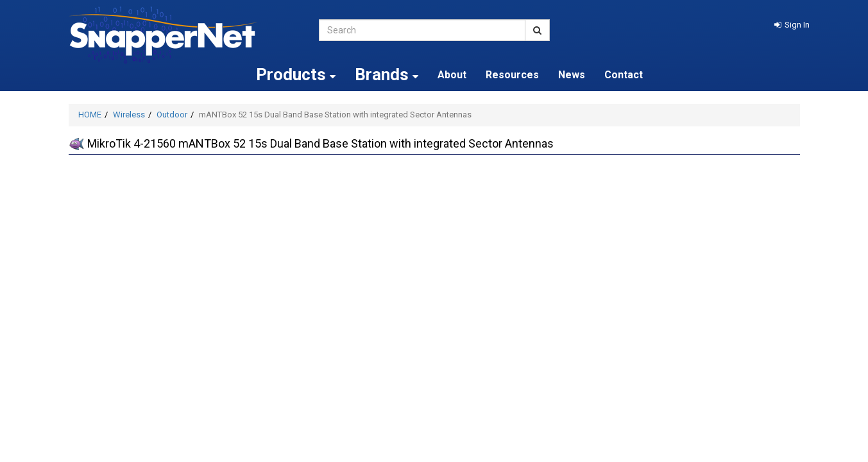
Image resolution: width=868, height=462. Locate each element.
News (572, 75)
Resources (512, 75)
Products (296, 74)
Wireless (129, 115)
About (452, 75)
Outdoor (172, 115)
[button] (792, 25)
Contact (624, 75)
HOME (90, 115)
